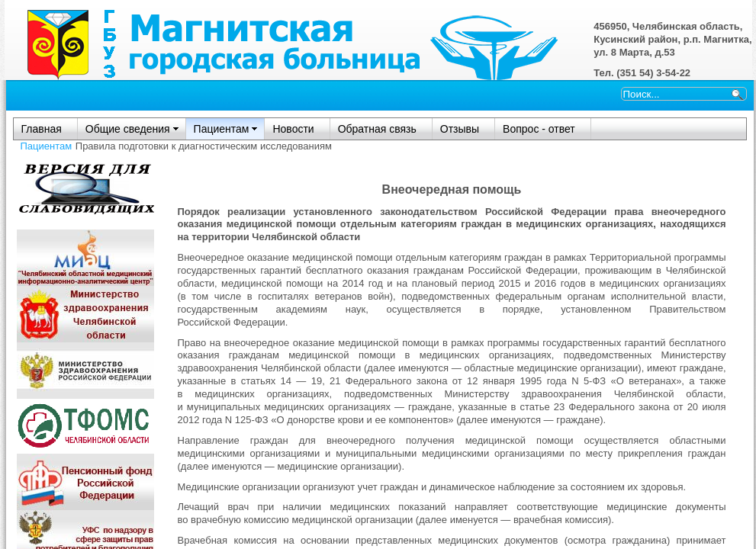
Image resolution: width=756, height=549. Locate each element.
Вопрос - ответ (539, 129)
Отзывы (460, 129)
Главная (42, 129)
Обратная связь (377, 129)
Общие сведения (128, 129)
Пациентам (222, 129)
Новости (293, 129)
